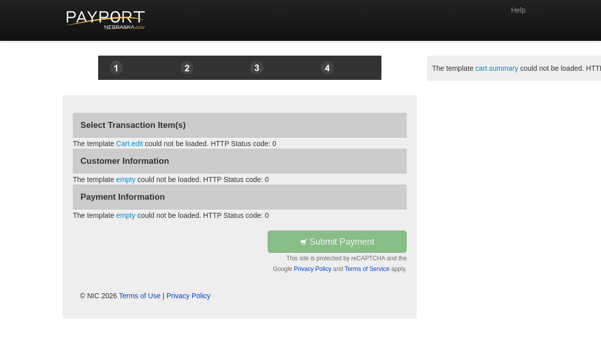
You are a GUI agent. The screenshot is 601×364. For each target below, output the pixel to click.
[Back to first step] (106, 20)
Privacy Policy (313, 269)
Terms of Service (367, 269)
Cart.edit (130, 144)
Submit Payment (337, 242)
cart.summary (497, 68)
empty (126, 179)
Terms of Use (140, 296)
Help (518, 10)
